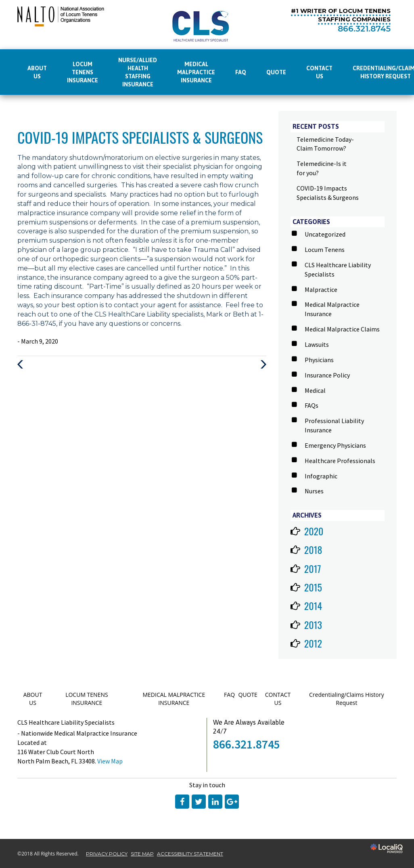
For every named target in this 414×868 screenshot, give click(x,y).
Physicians (319, 360)
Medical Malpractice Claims (342, 329)
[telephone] (364, 29)
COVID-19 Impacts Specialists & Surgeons (140, 137)
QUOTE (276, 72)
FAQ (241, 72)
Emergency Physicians (335, 445)
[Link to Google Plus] (232, 802)
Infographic (321, 476)
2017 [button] (313, 568)
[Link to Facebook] (182, 802)
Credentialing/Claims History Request (347, 699)
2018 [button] (313, 549)
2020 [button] (314, 531)
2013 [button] (313, 625)
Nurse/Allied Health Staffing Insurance (138, 72)
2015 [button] (313, 587)
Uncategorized (325, 234)
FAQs (312, 405)
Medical (315, 390)
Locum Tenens (325, 249)
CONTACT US (319, 72)
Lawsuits (317, 344)
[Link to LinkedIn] (215, 802)
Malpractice (321, 289)
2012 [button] (313, 643)
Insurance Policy (327, 375)
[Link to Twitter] (199, 802)
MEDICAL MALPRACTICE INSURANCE (196, 72)
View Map (110, 761)
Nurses (314, 491)
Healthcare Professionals (340, 461)
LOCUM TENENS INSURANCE (83, 72)
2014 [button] (313, 606)
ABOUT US (37, 72)
